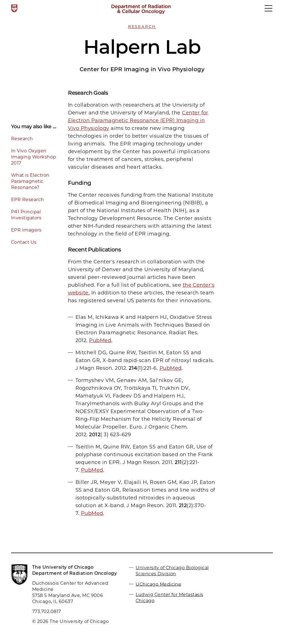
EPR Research (28, 200)
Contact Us (24, 242)
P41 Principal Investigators (26, 215)
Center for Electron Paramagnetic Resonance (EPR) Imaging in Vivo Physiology (138, 120)
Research (142, 27)
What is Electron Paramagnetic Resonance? (30, 181)
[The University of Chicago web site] (14, 8)
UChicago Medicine (158, 584)
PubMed (100, 340)
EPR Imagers (26, 230)
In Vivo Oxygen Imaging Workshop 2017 (34, 157)
